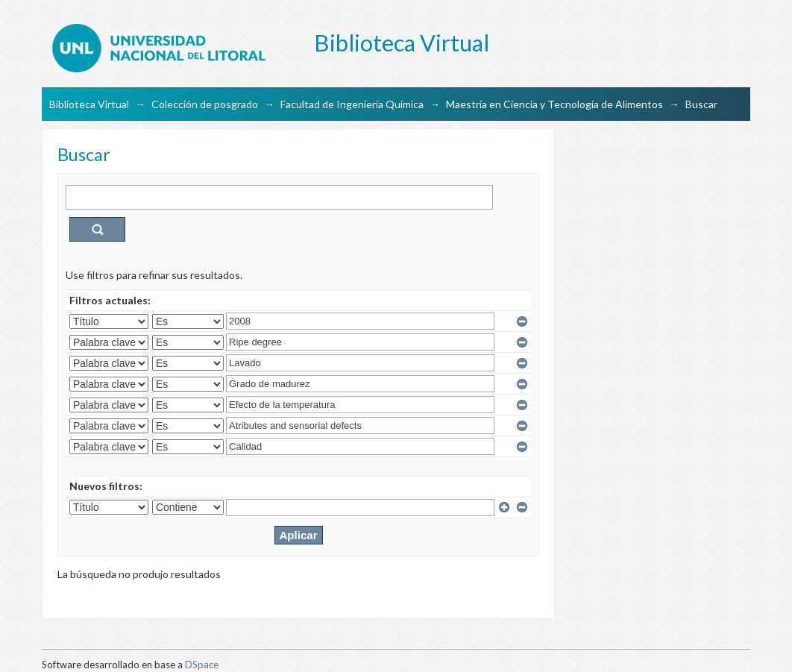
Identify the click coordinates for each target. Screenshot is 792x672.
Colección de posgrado (205, 104)
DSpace (202, 665)
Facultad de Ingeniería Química (352, 104)
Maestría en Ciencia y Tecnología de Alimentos (554, 104)
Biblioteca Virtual (89, 104)
